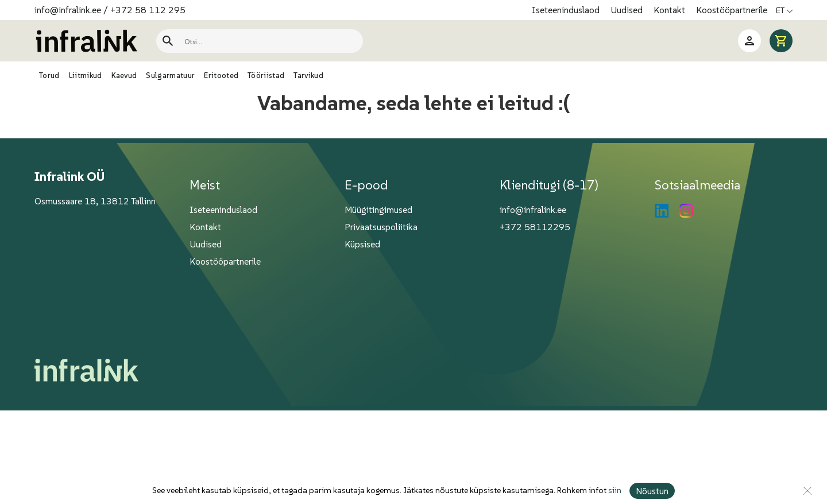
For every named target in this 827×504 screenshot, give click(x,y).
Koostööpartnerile (732, 10)
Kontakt (671, 10)
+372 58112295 (535, 227)
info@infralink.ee (68, 10)
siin (615, 491)
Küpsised (362, 244)
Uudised (628, 10)
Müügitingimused (378, 210)
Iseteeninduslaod (567, 10)
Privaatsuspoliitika (381, 227)
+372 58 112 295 (148, 10)
